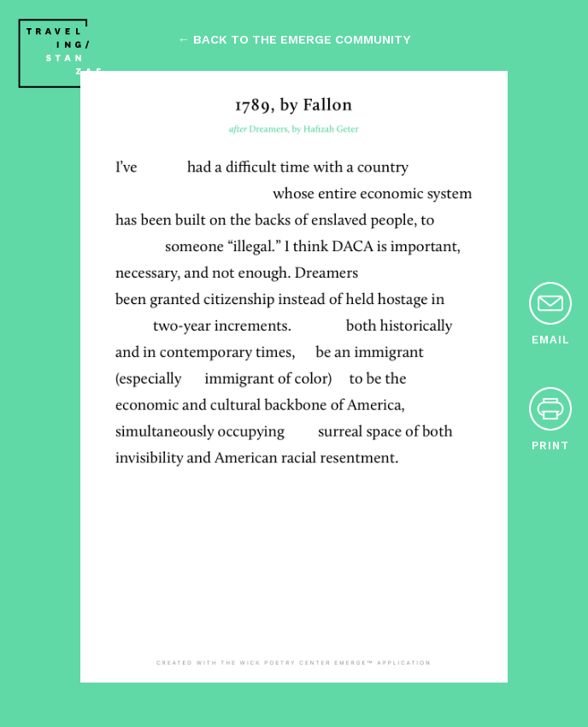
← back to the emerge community (294, 39)
